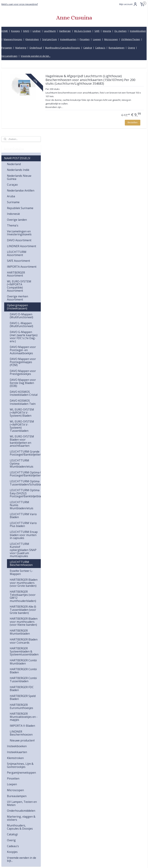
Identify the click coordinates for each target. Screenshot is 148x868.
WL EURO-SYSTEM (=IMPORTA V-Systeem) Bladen (22, 339)
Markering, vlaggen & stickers (21, 745)
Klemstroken (32, 39)
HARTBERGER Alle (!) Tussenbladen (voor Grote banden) (23, 536)
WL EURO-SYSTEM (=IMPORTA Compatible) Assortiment (19, 212)
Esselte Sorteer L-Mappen (21, 499)
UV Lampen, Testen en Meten (22, 730)
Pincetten (85, 39)
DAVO (26, 31)
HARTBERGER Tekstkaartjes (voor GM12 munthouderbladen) (23, 523)
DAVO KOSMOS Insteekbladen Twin (23, 329)
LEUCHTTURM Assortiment (17, 180)
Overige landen (17, 146)
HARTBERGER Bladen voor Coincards (24, 567)
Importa (107, 31)
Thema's (13, 152)
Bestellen (133, 137)
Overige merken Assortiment (18, 224)
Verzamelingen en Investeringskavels (19, 159)
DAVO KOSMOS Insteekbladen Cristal (24, 320)
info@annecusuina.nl (68, 818)
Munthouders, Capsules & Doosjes (20, 753)
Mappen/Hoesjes (13, 39)
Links (103, 834)
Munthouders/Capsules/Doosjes (63, 48)
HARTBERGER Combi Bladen (23, 597)
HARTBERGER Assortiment (16, 201)
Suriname (13, 129)
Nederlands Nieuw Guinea (19, 104)
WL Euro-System (83, 31)
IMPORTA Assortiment (22, 193)
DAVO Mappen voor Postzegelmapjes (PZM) (23, 288)
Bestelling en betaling (112, 826)
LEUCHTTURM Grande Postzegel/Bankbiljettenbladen (25, 380)
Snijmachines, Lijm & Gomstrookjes (20, 692)
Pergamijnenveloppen (21, 699)
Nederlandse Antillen (21, 117)
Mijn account (128, 4)
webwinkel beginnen (81, 862)
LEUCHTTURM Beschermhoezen (21, 490)
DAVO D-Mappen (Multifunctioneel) (21, 242)
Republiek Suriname (20, 134)
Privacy (104, 845)
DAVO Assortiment (19, 167)
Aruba (11, 123)
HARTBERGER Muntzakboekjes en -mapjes (24, 643)
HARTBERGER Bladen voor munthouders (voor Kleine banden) (24, 548)
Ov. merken (120, 31)
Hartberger (65, 31)
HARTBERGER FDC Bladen (22, 615)
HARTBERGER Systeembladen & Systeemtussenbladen (24, 578)
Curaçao (12, 111)
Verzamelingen (9, 56)
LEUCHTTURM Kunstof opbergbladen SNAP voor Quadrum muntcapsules (23, 476)
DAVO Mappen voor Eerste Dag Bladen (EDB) (23, 309)
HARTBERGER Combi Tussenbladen (23, 606)
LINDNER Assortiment (22, 173)
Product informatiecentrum (115, 841)
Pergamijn (7, 48)
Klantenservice (108, 814)
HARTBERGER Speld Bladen (23, 624)
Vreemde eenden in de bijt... (36, 56)
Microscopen (111, 39)
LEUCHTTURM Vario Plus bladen (23, 451)
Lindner (37, 31)
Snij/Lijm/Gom (50, 39)
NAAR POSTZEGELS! (17, 85)
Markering (21, 48)
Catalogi (88, 48)
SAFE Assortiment (18, 187)
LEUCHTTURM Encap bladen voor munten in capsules (24, 461)
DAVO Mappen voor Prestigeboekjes (23, 299)
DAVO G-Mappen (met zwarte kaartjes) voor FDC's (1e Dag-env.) (24, 263)
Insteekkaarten (68, 39)
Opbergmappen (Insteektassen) (17, 233)
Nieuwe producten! (22, 667)
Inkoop (104, 837)
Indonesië (13, 140)
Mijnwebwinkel (112, 862)
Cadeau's (100, 48)
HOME (5, 31)
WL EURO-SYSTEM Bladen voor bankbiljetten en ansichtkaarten (22, 368)
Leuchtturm (50, 31)
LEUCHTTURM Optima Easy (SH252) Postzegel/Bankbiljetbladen (25, 420)
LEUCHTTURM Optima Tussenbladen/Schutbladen (25, 409)
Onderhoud (36, 48)
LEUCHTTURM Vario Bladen (23, 442)
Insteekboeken (138, 31)
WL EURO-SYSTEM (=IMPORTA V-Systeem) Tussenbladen (22, 353)
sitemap (61, 862)
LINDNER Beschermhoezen (21, 659)
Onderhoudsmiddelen (21, 737)
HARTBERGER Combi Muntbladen (23, 588)
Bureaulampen (117, 48)
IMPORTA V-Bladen (22, 652)
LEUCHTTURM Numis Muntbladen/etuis (22, 432)
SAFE (97, 31)
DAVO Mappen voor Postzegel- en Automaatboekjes (23, 276)
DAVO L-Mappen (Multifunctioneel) (21, 251)
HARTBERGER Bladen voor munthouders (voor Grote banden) (24, 509)
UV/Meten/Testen (131, 39)
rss (68, 862)
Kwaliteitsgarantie (110, 818)
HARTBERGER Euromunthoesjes (21, 633)
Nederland (14, 91)
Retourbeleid (107, 830)
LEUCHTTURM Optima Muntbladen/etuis (22, 390)
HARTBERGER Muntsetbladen (20, 559)
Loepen (97, 39)
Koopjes (16, 31)
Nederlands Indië (18, 96)
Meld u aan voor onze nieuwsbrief (20, 4)
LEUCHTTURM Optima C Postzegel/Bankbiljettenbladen (25, 400)
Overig (131, 48)
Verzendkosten (108, 822)
